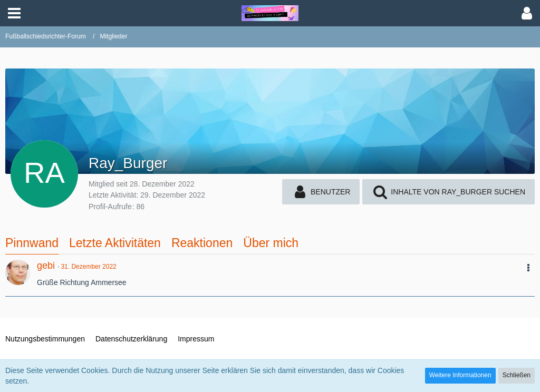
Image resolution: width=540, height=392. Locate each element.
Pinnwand (32, 243)
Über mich (271, 243)
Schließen (517, 375)
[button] (14, 13)
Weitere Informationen (460, 375)
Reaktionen (202, 243)
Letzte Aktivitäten (115, 243)
